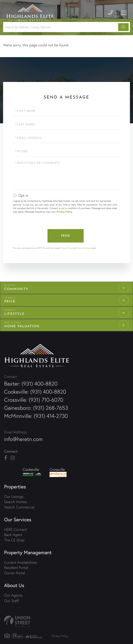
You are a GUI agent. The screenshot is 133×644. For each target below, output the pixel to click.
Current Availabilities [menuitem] (21, 562)
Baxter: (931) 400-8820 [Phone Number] (31, 384)
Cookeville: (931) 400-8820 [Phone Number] (35, 392)
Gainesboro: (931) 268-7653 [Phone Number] (36, 408)
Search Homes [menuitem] (15, 502)
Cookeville (32, 472)
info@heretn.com (23, 439)
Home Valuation (22, 326)
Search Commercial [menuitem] (19, 507)
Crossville (58, 472)
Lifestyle (14, 314)
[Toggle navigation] (124, 13)
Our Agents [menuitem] (13, 595)
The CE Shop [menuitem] (14, 540)
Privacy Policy (64, 212)
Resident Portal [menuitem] (16, 568)
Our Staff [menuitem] (11, 601)
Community (16, 289)
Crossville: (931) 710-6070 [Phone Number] (34, 400)
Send (65, 236)
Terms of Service (84, 248)
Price (10, 302)
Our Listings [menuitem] (14, 497)
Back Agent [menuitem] (13, 535)
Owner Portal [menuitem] (15, 573)
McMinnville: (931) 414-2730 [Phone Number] (36, 416)
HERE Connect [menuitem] (16, 529)
